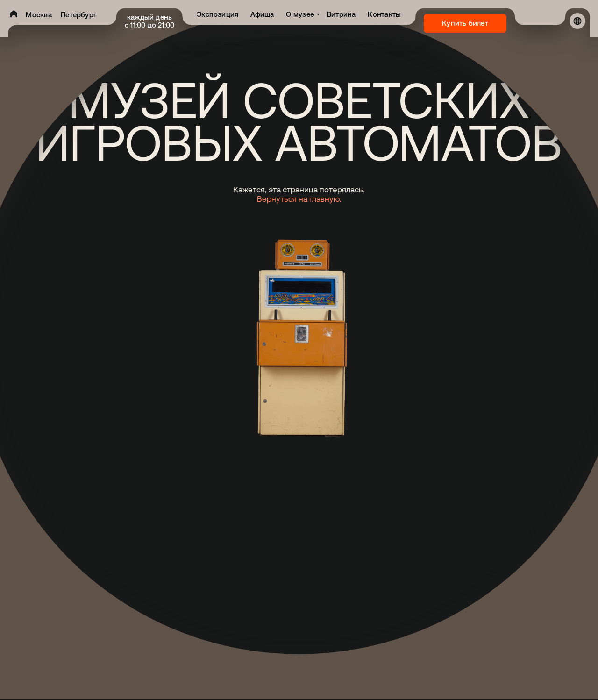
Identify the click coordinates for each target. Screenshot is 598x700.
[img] (14, 14)
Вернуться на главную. (299, 199)
